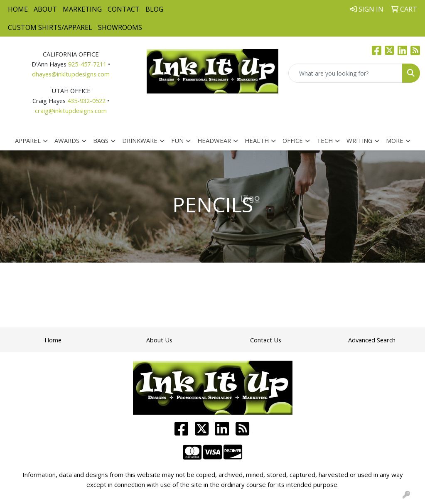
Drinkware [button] (140, 140)
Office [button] (293, 140)
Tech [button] (325, 140)
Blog (154, 9)
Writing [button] (359, 140)
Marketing (82, 9)
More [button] (395, 140)
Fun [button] (177, 140)
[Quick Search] (345, 73)
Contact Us (266, 340)
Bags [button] (101, 140)
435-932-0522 (86, 101)
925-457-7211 (87, 64)
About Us (159, 340)
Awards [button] (67, 140)
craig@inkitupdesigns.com (71, 111)
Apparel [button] (28, 140)
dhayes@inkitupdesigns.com (71, 74)
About (45, 9)
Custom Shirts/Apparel (50, 27)
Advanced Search (372, 340)
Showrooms (120, 27)
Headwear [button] (214, 140)
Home (18, 9)
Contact (124, 9)
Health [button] (257, 140)
